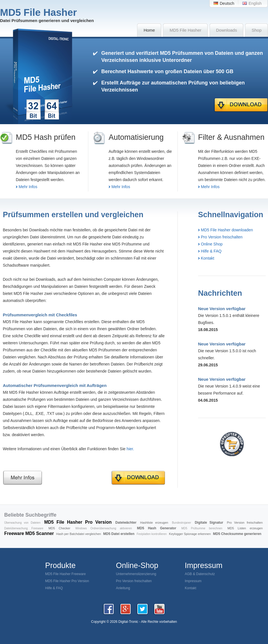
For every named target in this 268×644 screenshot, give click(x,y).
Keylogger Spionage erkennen (190, 534)
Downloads (227, 30)
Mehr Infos (28, 187)
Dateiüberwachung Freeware (24, 528)
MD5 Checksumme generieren (237, 534)
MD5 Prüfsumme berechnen (202, 528)
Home (149, 30)
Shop (257, 30)
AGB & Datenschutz (200, 574)
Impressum (193, 581)
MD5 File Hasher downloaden (227, 230)
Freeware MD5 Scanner (29, 533)
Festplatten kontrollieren (152, 534)
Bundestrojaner (181, 523)
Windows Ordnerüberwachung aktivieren (104, 528)
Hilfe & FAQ (211, 251)
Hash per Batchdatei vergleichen (79, 534)
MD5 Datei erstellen (119, 534)
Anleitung (123, 588)
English (255, 3)
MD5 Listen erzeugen (245, 528)
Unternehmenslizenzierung (136, 574)
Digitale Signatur (209, 523)
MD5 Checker (59, 528)
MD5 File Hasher (185, 30)
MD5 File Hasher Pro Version (78, 522)
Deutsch (227, 3)
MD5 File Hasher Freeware (65, 574)
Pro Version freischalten (222, 237)
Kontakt (207, 258)
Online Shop (212, 244)
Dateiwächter (126, 523)
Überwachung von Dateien (22, 523)
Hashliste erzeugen (154, 523)
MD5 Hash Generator (157, 528)
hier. (130, 449)
